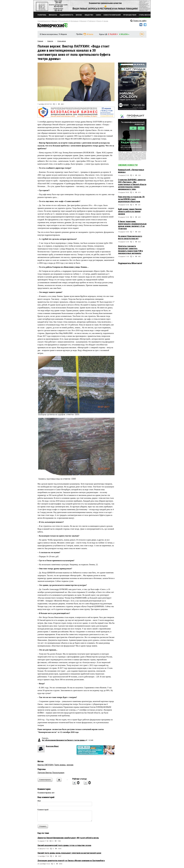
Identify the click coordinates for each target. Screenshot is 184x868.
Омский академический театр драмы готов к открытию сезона (64, 846)
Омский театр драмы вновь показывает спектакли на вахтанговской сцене (69, 854)
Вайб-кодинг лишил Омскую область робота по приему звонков (130, 212)
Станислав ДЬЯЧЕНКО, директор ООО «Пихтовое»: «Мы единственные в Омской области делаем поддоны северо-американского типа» (132, 185)
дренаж (70, 766)
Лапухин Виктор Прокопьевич (51, 774)
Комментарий (43, 811)
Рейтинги (85, 21)
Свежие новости (128, 166)
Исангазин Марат (52, 747)
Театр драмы (60, 766)
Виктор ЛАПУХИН (45, 766)
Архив (97, 21)
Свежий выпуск (43, 21)
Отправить (43, 827)
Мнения (77, 21)
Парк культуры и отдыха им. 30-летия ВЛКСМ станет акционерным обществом (131, 200)
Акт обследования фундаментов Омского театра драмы (63, 741)
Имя (39, 802)
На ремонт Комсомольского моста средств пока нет (130, 238)
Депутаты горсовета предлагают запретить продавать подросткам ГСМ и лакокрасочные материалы (130, 251)
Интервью (70, 21)
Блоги (92, 21)
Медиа (52, 21)
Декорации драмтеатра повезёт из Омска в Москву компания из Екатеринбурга (71, 862)
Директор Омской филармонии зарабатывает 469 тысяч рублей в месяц (68, 839)
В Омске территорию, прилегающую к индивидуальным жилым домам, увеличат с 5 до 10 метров (132, 226)
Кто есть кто (60, 21)
